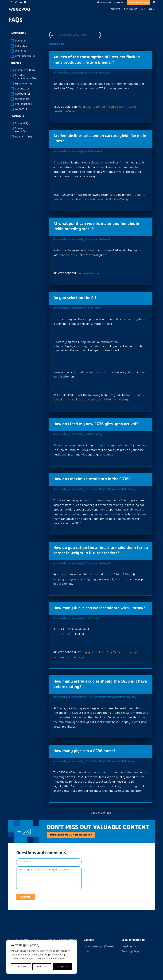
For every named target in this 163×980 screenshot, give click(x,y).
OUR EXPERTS (130, 10)
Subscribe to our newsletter (75, 835)
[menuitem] (152, 11)
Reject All (42, 967)
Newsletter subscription (139, 3)
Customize (21, 967)
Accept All (62, 967)
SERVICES (115, 10)
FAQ (143, 10)
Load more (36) (101, 813)
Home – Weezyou (89, 274)
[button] (23, 41)
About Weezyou (104, 3)
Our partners (119, 3)
